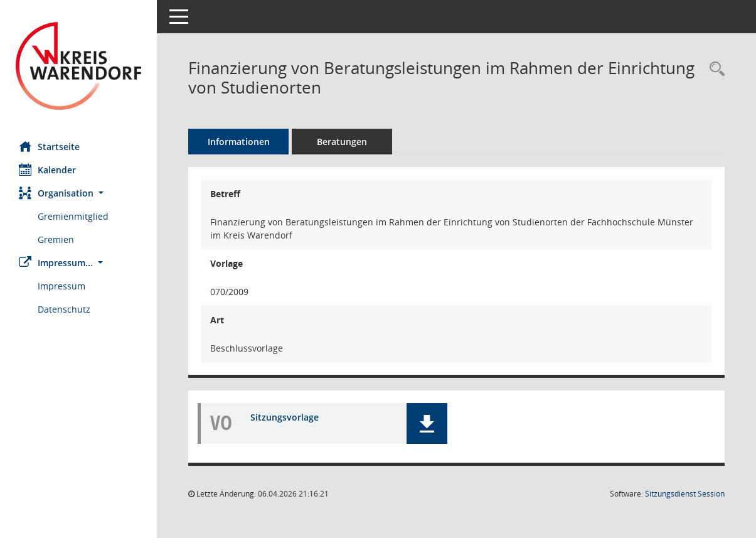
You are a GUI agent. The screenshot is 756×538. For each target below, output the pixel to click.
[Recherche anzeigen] (714, 69)
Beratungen (342, 142)
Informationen (239, 142)
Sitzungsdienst (685, 494)
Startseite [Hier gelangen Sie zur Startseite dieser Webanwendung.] (49, 146)
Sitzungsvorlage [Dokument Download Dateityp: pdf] (285, 417)
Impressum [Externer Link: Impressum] (61, 286)
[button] (78, 193)
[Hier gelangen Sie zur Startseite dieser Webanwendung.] (78, 66)
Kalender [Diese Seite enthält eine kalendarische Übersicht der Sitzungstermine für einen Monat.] (47, 169)
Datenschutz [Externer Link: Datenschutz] (64, 309)
